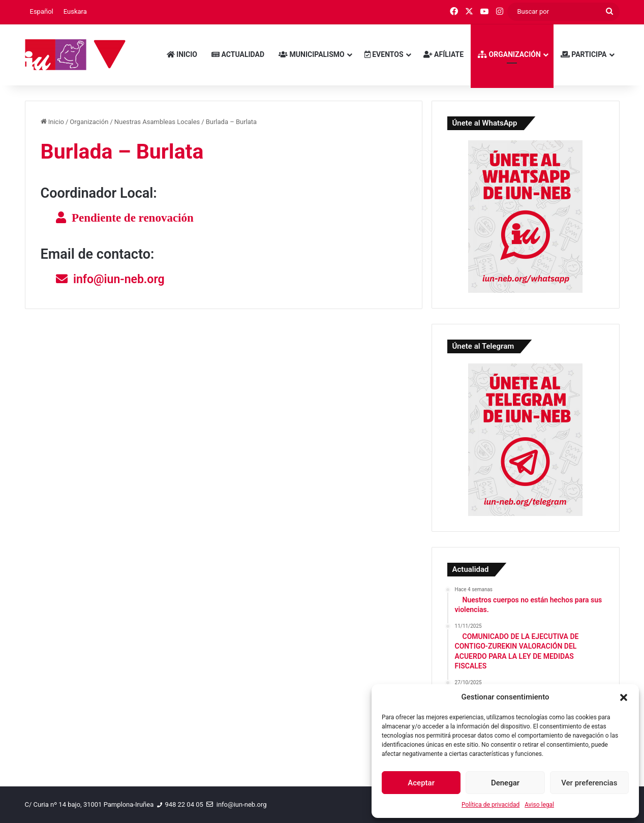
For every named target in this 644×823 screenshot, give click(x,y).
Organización (509, 54)
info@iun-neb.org (119, 279)
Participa (584, 54)
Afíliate (444, 54)
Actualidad (238, 54)
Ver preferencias (589, 783)
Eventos (384, 54)
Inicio (182, 54)
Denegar (505, 783)
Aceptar (421, 783)
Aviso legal (539, 805)
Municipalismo (312, 54)
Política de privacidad (490, 805)
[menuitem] (42, 12)
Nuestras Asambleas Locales (157, 122)
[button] (624, 697)
